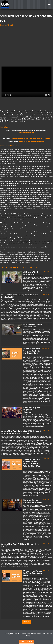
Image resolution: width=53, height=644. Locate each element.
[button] (49, 5)
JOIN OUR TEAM (27, 642)
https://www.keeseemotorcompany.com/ (32, 142)
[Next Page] (27, 622)
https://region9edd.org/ (27, 133)
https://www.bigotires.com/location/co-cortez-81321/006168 (31, 139)
